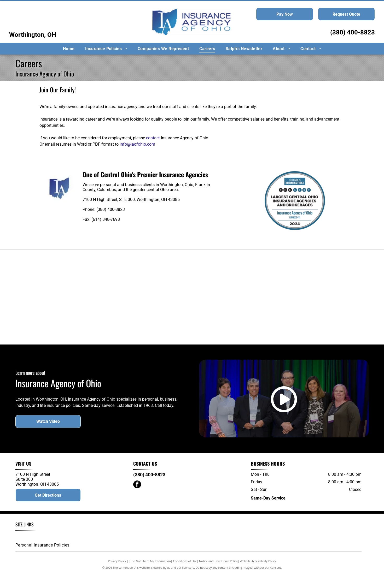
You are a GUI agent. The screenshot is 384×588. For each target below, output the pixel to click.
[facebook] (137, 500)
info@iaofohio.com (137, 144)
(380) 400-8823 (353, 32)
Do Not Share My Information (151, 576)
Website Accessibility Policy (258, 576)
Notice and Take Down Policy (218, 576)
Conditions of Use (185, 576)
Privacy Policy (117, 576)
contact (153, 138)
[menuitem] (69, 49)
